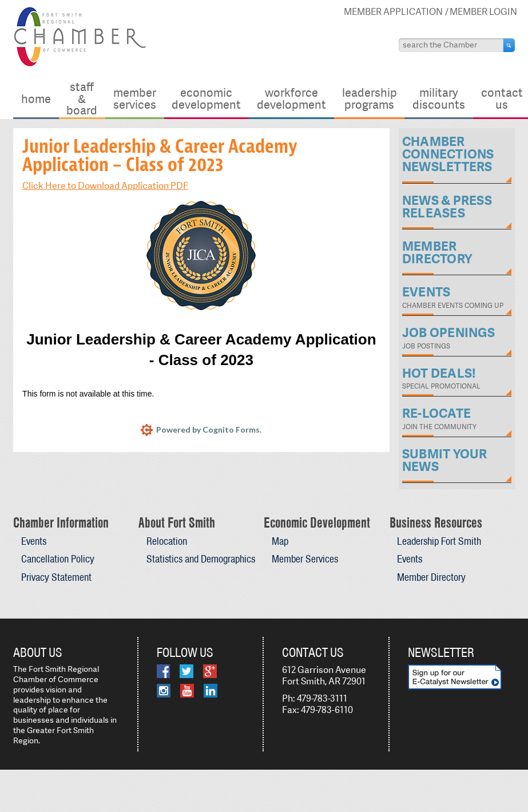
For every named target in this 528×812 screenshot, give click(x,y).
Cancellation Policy (58, 559)
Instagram (164, 691)
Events (34, 541)
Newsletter (441, 652)
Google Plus (210, 671)
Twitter (186, 671)
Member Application (393, 12)
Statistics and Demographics (201, 559)
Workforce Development (291, 98)
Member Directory (431, 577)
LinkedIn (211, 691)
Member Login (483, 12)
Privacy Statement (56, 577)
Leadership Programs (370, 98)
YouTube (187, 691)
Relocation (167, 541)
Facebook (163, 671)
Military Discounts (439, 98)
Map (280, 541)
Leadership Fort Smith (439, 541)
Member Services (135, 98)
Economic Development (206, 98)
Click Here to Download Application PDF (105, 186)
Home (36, 99)
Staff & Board (82, 98)
